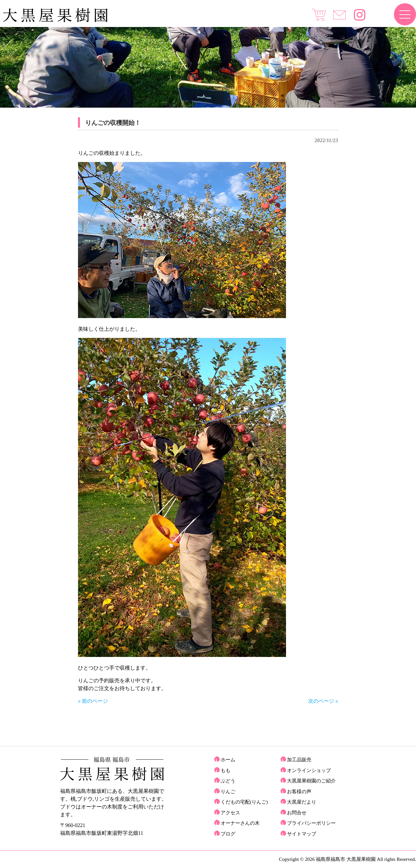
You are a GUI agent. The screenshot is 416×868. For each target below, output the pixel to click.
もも (226, 770)
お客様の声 (299, 792)
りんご (228, 792)
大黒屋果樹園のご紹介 (311, 781)
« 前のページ (93, 701)
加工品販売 (299, 760)
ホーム (228, 760)
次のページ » (323, 701)
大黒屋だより (302, 802)
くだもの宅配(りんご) (244, 802)
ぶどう (228, 781)
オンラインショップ (309, 770)
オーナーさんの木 (240, 823)
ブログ (228, 834)
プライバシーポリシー (311, 823)
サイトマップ (302, 834)
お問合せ (297, 813)
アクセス (230, 813)
